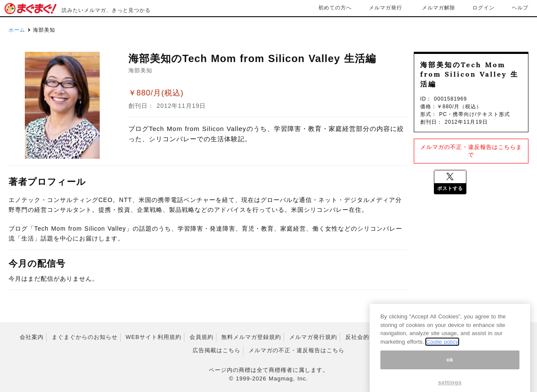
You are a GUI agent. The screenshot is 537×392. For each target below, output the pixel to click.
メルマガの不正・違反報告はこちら (297, 350)
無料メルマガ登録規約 (251, 337)
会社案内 (32, 337)
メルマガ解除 (439, 8)
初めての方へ (335, 8)
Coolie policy (442, 349)
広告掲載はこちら (217, 350)
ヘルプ (520, 8)
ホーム (17, 30)
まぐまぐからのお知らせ (85, 337)
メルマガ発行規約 (313, 337)
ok (450, 367)
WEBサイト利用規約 (153, 337)
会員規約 (202, 337)
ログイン (484, 8)
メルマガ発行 (386, 8)
